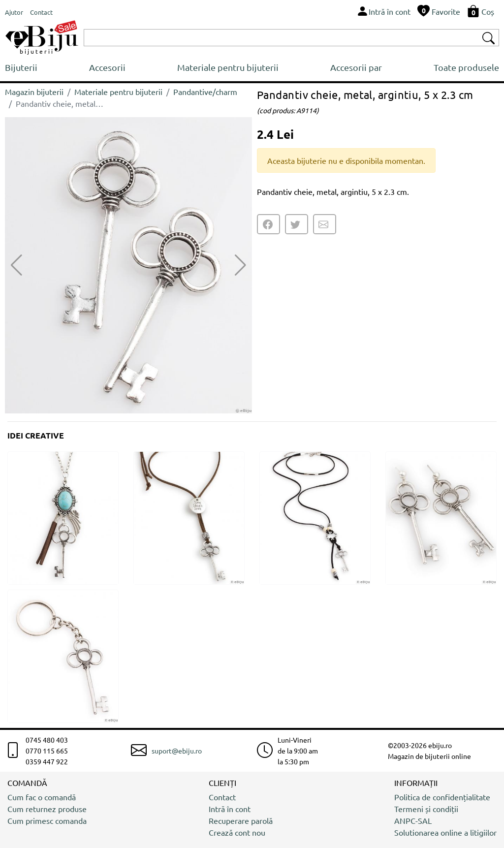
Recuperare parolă (241, 820)
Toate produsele (466, 67)
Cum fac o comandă (42, 797)
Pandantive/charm (205, 92)
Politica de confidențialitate (442, 797)
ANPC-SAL (413, 820)
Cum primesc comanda (47, 820)
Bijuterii (21, 67)
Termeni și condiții (426, 809)
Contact (222, 797)
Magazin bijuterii (34, 92)
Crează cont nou (237, 832)
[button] (240, 265)
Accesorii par (356, 67)
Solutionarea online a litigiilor (445, 832)
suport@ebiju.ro (177, 751)
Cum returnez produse (47, 809)
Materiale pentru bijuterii (228, 67)
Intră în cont (230, 809)
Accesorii (107, 67)
